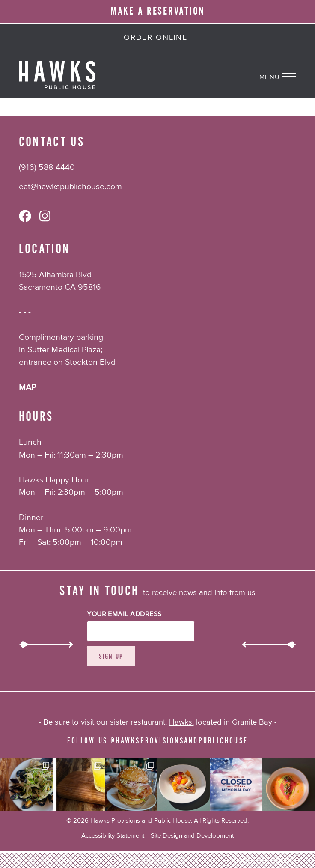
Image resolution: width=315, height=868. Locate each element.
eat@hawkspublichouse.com (70, 187)
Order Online (156, 38)
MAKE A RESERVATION (157, 11)
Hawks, (181, 722)
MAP (27, 388)
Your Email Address (124, 615)
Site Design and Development (192, 836)
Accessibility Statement (113, 836)
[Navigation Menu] (287, 75)
